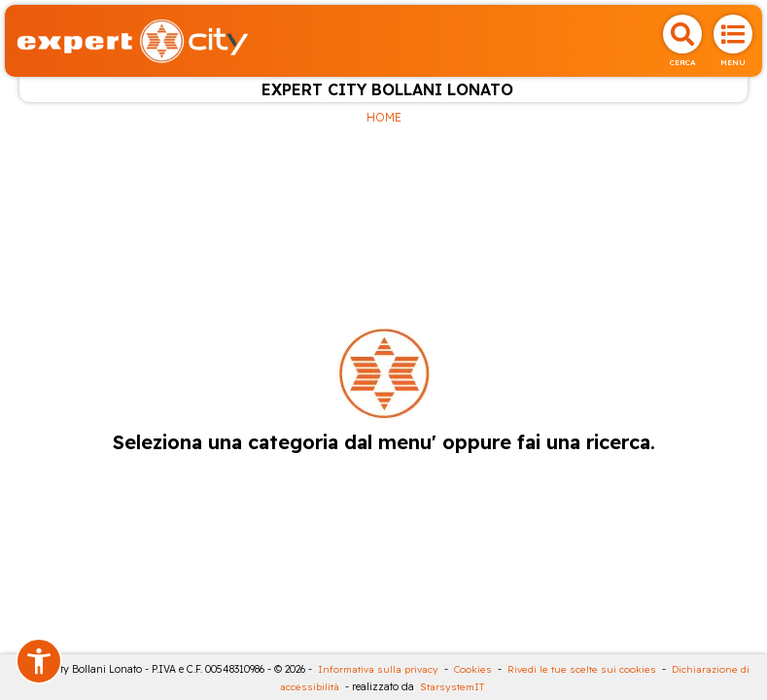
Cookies (473, 669)
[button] (39, 661)
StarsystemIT (452, 687)
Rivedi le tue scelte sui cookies (582, 669)
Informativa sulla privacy (378, 669)
